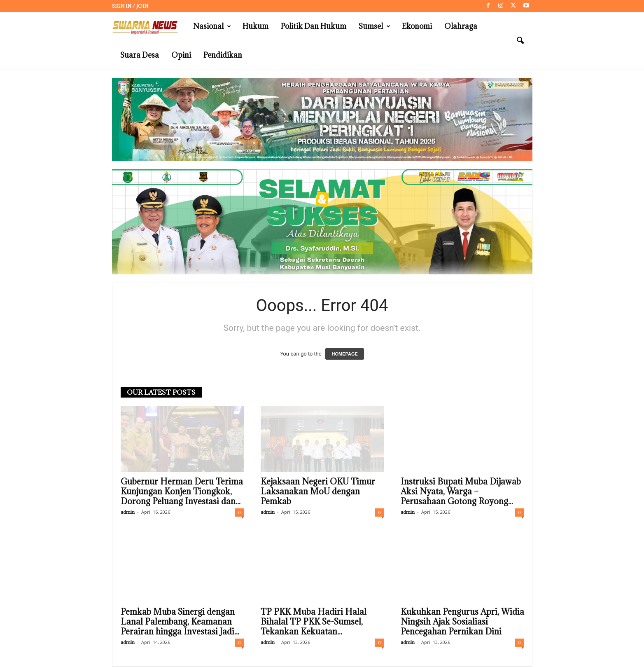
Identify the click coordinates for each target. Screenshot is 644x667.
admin (128, 512)
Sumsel (374, 26)
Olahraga (461, 26)
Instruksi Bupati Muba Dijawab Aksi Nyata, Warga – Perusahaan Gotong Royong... (461, 492)
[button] (520, 41)
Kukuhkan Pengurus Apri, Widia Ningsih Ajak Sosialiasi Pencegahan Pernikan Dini (462, 622)
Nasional (212, 26)
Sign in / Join (130, 6)
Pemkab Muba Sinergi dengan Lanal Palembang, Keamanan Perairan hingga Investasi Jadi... (180, 622)
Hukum (255, 26)
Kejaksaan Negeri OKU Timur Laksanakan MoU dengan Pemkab (318, 492)
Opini (181, 55)
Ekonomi (417, 26)
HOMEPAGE (344, 354)
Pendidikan (223, 55)
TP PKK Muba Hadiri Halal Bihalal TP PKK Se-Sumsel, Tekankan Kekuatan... (314, 622)
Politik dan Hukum (314, 26)
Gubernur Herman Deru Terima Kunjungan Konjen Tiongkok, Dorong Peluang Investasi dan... (182, 492)
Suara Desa (140, 55)
